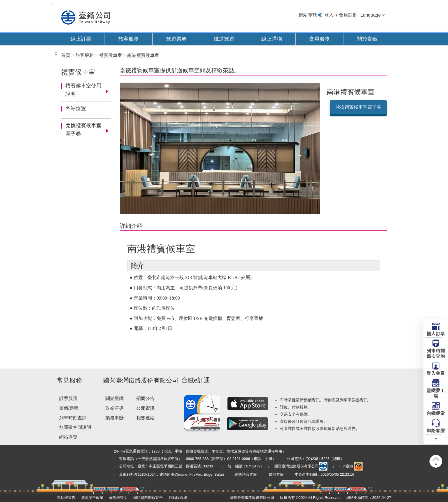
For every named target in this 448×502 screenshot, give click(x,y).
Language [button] (370, 15)
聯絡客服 (436, 430)
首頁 (66, 55)
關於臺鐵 (367, 39)
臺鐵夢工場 (436, 393)
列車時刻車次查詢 (436, 353)
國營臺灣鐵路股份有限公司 (301, 466)
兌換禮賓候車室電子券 (83, 130)
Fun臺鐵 (351, 466)
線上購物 (272, 39)
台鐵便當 (436, 413)
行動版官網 (178, 498)
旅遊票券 (176, 39)
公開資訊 (145, 408)
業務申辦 (115, 418)
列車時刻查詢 (73, 418)
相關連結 (145, 418)
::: (51, 4)
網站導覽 (308, 15)
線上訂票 (81, 39)
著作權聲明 (118, 498)
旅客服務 (129, 39)
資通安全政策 (92, 498)
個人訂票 (436, 333)
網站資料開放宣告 (148, 498)
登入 (329, 15)
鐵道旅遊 (224, 39)
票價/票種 (69, 408)
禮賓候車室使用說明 (83, 90)
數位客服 (276, 474)
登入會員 (436, 373)
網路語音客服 (246, 474)
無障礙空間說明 (75, 427)
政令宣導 (115, 408)
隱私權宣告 (66, 498)
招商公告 (145, 398)
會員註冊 (348, 15)
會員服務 (319, 39)
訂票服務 (68, 398)
